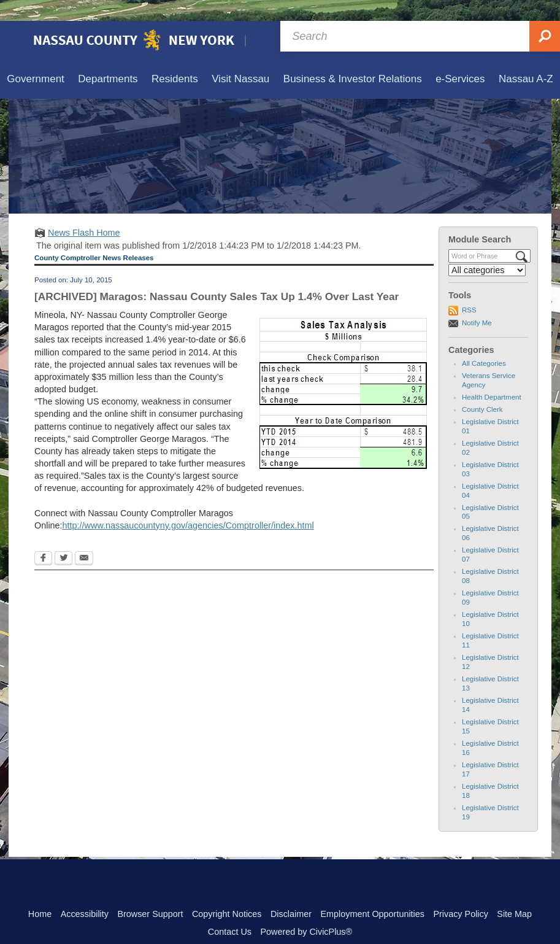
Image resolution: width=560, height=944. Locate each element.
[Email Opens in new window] (84, 538)
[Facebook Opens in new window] (43, 538)
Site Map (514, 893)
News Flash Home (84, 212)
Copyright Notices (227, 893)
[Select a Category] (487, 249)
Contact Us (230, 911)
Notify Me (477, 302)
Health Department (492, 376)
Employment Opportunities (372, 893)
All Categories (484, 342)
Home (40, 893)
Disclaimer (291, 893)
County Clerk (482, 389)
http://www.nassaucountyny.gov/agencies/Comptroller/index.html (188, 505)
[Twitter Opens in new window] (63, 538)
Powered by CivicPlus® (306, 911)
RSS (469, 289)
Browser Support (150, 893)
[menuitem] (36, 59)
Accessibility (85, 893)
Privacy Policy (461, 893)
